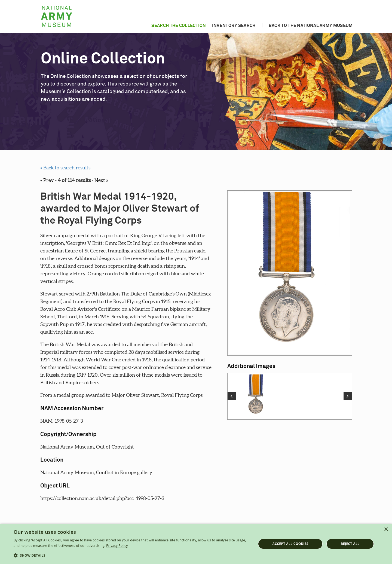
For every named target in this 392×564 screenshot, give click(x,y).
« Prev (47, 180)
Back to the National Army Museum (311, 26)
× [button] (386, 530)
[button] (131, 556)
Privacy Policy (117, 546)
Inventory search (234, 26)
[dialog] (196, 544)
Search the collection (179, 26)
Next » (101, 180)
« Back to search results (65, 168)
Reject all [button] (350, 544)
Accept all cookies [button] (290, 544)
